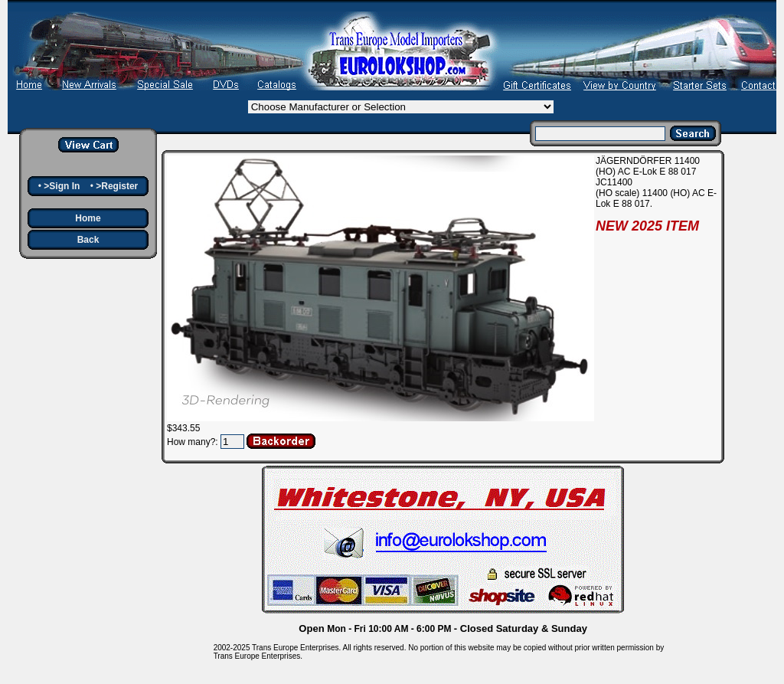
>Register (117, 186)
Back (88, 240)
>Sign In (62, 186)
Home (88, 218)
